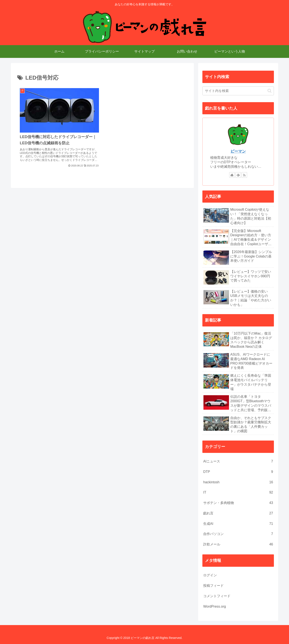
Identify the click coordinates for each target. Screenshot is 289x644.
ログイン (210, 575)
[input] (238, 91)
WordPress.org (215, 606)
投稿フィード (213, 586)
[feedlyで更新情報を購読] (238, 175)
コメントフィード (217, 596)
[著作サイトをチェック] (232, 175)
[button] (270, 91)
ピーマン (238, 151)
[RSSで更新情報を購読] (244, 175)
